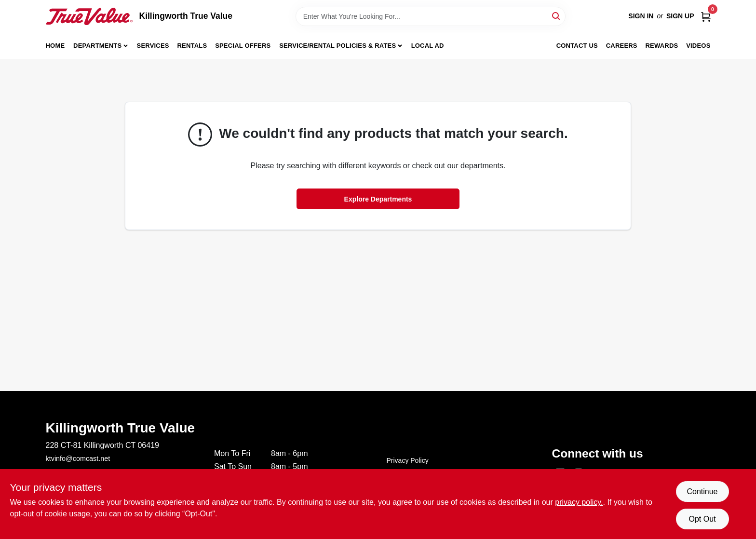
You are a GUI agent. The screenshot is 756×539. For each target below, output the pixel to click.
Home (55, 46)
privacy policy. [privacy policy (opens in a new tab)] (579, 502)
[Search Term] (431, 16)
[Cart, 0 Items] (706, 16)
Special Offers (243, 46)
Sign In (641, 16)
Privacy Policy (408, 460)
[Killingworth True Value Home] (89, 16)
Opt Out (702, 519)
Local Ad (428, 46)
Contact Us (577, 46)
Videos (698, 46)
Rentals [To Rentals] (192, 46)
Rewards (662, 46)
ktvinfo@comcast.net (78, 458)
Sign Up (680, 16)
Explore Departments (378, 199)
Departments (97, 46)
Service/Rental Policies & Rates (337, 46)
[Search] (557, 16)
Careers (622, 46)
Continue (702, 492)
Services (153, 46)
